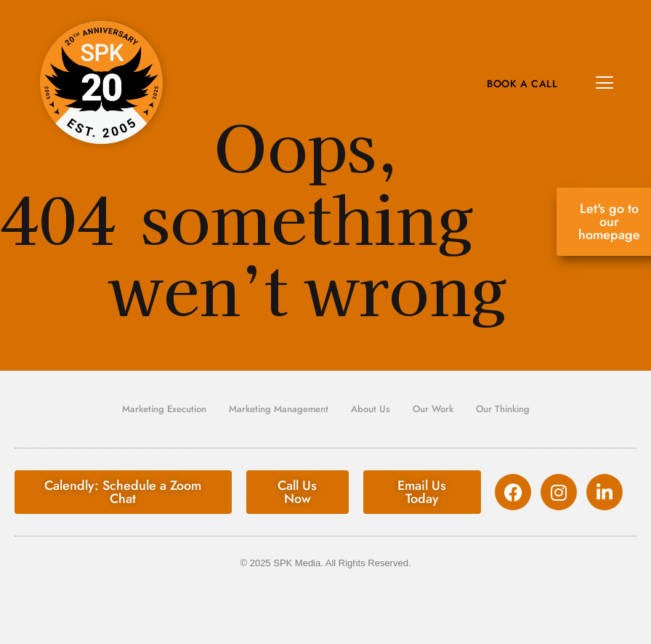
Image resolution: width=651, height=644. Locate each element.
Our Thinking (503, 409)
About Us (371, 409)
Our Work (433, 409)
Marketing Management (279, 409)
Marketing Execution (164, 409)
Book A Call (522, 84)
